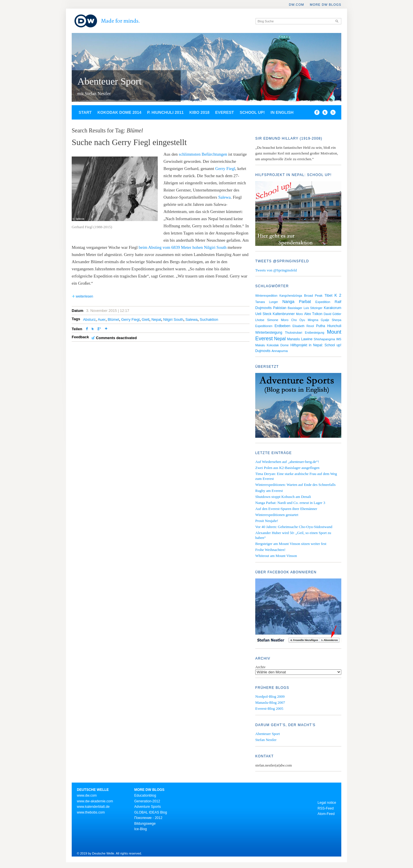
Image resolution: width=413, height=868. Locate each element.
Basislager (295, 308)
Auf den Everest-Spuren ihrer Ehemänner (286, 509)
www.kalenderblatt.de (93, 807)
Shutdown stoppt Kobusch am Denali (283, 497)
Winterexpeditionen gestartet (277, 515)
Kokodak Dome (278, 345)
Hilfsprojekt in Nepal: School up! (316, 345)
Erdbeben (282, 326)
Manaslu (294, 339)
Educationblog (145, 795)
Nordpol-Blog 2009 (270, 696)
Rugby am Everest (269, 491)
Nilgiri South (173, 319)
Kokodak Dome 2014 (119, 112)
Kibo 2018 (199, 112)
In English (282, 112)
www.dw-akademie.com (95, 801)
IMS (339, 339)
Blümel (113, 319)
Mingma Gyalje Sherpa (325, 320)
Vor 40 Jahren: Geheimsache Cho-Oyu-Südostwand (294, 527)
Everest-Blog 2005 (269, 708)
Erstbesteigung (315, 333)
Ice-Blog (141, 829)
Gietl (146, 319)
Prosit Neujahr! (267, 521)
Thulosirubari (293, 333)
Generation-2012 (147, 801)
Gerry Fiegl (225, 169)
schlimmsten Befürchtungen (203, 154)
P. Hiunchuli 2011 (165, 112)
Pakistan (280, 308)
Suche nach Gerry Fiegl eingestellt (129, 142)
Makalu (260, 345)
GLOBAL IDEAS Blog (151, 812)
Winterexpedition (266, 296)
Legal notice (327, 803)
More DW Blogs (326, 5)
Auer (102, 319)
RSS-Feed (326, 808)
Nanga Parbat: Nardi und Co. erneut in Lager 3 (290, 503)
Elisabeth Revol (303, 326)
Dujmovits (263, 351)
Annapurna (280, 351)
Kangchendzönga (291, 296)
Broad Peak (313, 295)
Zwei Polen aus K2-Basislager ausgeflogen (287, 468)
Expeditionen (264, 326)
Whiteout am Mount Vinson (276, 556)
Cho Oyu (298, 320)
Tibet (328, 296)
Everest (224, 112)
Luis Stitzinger (313, 308)
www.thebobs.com (91, 812)
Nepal (156, 319)
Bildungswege (145, 824)
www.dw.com (87, 795)
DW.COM (296, 5)
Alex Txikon (313, 314)
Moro (299, 314)
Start (85, 112)
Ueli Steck (263, 314)
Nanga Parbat (297, 302)
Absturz (89, 319)
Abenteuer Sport (110, 81)
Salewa (224, 197)
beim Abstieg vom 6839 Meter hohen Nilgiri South (183, 247)
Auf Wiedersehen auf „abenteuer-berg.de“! (287, 462)
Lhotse (260, 320)
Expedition (323, 302)
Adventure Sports (148, 807)
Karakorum (333, 308)
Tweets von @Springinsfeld (276, 270)
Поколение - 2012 (148, 818)
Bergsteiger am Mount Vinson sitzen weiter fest (291, 544)
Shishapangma (324, 339)
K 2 (338, 295)
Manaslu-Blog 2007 (270, 702)
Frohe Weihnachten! (270, 550)
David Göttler (333, 314)
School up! (252, 112)
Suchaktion (209, 319)
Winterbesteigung (269, 333)
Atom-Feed (326, 814)
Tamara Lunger (267, 302)
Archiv (260, 667)
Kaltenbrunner (284, 314)
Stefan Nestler (266, 740)
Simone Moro (278, 320)
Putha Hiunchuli (329, 326)
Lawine (307, 339)
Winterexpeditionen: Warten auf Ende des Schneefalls (295, 485)
